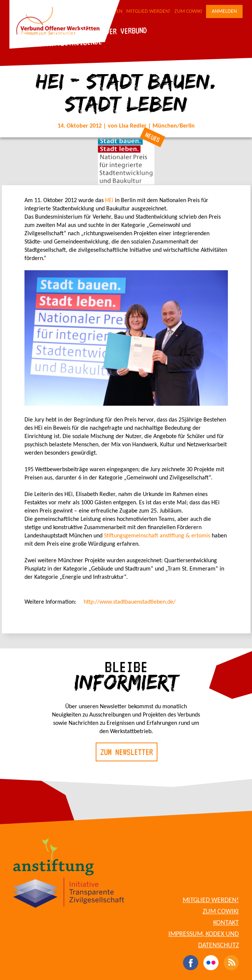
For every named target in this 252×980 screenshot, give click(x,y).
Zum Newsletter (127, 752)
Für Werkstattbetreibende (57, 43)
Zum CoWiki (188, 11)
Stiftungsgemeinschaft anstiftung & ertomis (157, 536)
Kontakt (226, 923)
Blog (19, 34)
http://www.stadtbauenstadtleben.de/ (130, 602)
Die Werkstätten (66, 33)
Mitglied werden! (148, 11)
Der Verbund (126, 31)
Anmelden (224, 11)
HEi (109, 201)
